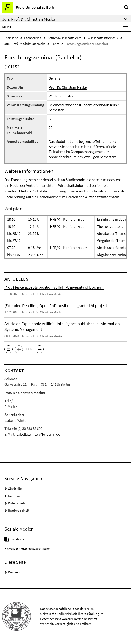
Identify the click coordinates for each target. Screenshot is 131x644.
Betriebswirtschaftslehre (64, 38)
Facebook (17, 539)
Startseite (11, 38)
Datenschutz (17, 503)
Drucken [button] (14, 572)
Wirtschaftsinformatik (103, 38)
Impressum (16, 496)
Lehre (55, 44)
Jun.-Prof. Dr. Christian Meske (25, 44)
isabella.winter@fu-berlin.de (38, 434)
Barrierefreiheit (19, 510)
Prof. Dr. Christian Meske (68, 87)
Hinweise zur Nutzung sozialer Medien (27, 549)
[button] (9, 349)
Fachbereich (33, 38)
